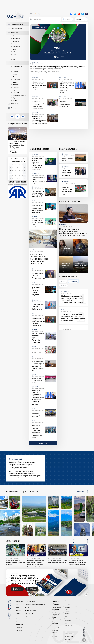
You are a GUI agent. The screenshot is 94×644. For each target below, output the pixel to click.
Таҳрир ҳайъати (57, 628)
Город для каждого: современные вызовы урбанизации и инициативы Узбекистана (38, 338)
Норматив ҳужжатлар (68, 612)
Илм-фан (18, 610)
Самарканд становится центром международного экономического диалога (77, 562)
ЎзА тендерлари (68, 617)
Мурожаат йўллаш (30, 616)
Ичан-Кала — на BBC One (67, 159)
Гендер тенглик (69, 637)
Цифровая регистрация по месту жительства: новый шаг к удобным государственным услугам (72, 299)
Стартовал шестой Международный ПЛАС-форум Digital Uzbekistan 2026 (38, 194)
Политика (16, 36)
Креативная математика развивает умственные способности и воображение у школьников (73, 317)
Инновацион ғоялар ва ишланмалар (56, 623)
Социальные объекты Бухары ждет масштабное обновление (68, 173)
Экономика (16, 44)
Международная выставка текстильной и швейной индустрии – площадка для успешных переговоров (36, 563)
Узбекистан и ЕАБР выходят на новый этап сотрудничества (38, 223)
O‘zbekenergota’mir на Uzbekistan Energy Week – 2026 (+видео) (16, 562)
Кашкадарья (16, 79)
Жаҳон (18, 622)
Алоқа (66, 628)
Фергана (15, 98)
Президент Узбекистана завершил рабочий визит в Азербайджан (67, 104)
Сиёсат (18, 604)
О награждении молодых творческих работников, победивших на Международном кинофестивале (57, 68)
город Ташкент (17, 69)
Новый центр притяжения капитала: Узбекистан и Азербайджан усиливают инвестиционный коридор (37, 431)
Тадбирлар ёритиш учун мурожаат (35, 604)
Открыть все (43, 443)
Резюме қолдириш (31, 610)
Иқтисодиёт (19, 625)
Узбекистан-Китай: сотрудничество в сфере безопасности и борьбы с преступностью (39, 85)
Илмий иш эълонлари (56, 614)
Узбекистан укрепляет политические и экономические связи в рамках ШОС (67, 190)
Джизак (15, 77)
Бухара (15, 74)
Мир (14, 60)
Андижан (15, 72)
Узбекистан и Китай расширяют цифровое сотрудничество (38, 307)
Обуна (27, 607)
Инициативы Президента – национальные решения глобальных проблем (36, 291)
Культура (15, 52)
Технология (16, 46)
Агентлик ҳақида (67, 608)
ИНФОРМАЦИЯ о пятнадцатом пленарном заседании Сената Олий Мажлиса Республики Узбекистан (39, 120)
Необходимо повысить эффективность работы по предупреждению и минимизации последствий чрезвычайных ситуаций (67, 87)
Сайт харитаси (29, 613)
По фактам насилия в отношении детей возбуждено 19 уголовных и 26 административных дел (38, 366)
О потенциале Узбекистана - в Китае (37, 380)
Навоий (15, 82)
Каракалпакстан (18, 66)
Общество (16, 41)
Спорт (15, 54)
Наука (15, 49)
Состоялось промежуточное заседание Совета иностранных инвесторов (39, 259)
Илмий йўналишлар (56, 618)
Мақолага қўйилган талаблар (55, 632)
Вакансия (67, 631)
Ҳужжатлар (19, 628)
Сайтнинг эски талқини (32, 619)
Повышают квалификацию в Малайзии (37, 415)
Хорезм (15, 100)
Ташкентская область (19, 95)
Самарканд (16, 87)
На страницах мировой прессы (37, 352)
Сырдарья (16, 90)
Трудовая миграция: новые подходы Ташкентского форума (39, 180)
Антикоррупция (69, 634)
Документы (16, 39)
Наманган (16, 85)
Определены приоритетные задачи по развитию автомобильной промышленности (39, 105)
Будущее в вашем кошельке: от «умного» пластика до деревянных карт (38, 276)
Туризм (15, 57)
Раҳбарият (68, 621)
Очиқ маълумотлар (68, 624)
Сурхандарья (17, 93)
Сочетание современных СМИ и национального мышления (57, 562)
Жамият (18, 607)
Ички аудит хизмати (68, 640)
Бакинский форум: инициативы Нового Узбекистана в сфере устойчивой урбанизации (38, 209)
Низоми (55, 637)
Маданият (19, 613)
